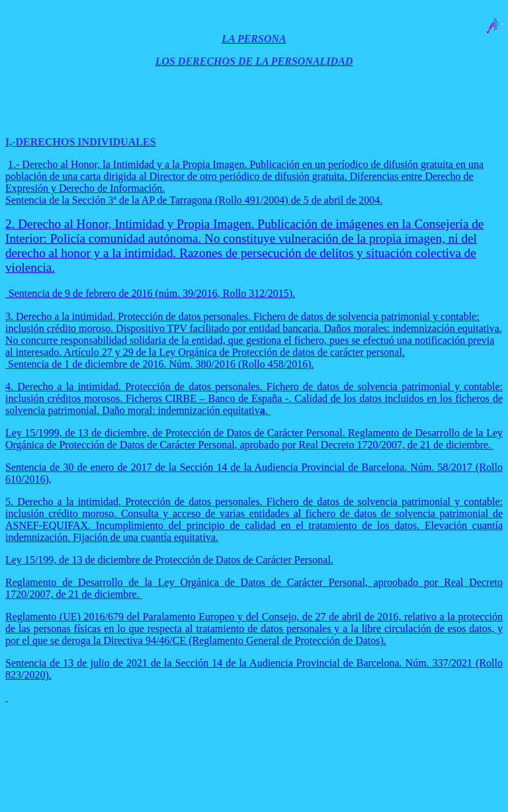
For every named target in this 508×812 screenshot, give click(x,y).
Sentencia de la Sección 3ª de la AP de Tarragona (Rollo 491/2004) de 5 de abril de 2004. (194, 200)
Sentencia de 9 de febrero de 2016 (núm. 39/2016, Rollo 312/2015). (152, 293)
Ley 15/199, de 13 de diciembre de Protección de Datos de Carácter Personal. (169, 560)
